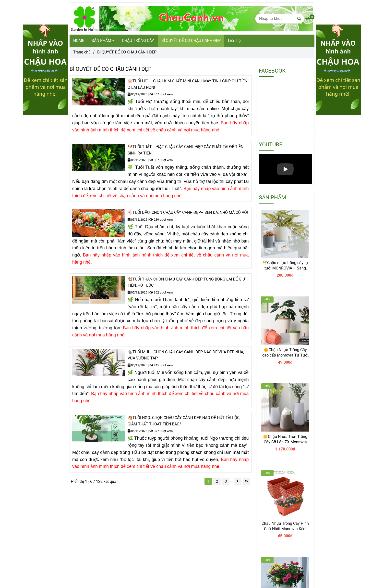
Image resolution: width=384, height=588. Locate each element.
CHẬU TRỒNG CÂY (138, 41)
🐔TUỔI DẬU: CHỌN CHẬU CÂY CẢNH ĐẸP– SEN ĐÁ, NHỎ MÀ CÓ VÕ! (188, 212)
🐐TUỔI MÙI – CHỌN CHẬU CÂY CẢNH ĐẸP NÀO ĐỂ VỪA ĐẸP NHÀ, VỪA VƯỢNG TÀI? (186, 355)
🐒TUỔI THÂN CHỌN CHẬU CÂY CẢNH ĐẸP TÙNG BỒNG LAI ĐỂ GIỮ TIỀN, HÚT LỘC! (186, 282)
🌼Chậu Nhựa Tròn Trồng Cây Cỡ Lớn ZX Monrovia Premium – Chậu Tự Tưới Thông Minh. (285, 440)
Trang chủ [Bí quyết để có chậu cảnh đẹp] (82, 52)
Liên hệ (234, 41)
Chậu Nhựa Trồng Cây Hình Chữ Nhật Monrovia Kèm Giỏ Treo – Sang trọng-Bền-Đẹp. (285, 526)
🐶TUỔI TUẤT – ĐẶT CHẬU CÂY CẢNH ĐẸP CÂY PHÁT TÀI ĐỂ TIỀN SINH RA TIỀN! (186, 150)
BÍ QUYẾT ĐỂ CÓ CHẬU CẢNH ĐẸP (191, 41)
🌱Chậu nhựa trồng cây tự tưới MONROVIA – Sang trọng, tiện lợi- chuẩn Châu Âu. (285, 266)
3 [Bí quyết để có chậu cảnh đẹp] (226, 481)
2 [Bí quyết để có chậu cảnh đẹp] (217, 481)
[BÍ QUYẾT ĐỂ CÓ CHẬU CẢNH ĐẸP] (191, 19)
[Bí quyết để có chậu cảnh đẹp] (310, 19)
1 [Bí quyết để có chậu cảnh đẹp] (208, 481)
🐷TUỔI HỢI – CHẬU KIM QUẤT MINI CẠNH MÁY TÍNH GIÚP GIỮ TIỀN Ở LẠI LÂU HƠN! (187, 84)
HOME (79, 41)
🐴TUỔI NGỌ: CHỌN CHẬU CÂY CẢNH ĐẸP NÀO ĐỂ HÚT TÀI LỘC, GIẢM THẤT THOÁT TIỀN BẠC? (184, 421)
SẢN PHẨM (103, 41)
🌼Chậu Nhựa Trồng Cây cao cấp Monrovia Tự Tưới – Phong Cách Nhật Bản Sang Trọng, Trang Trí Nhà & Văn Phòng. (285, 353)
